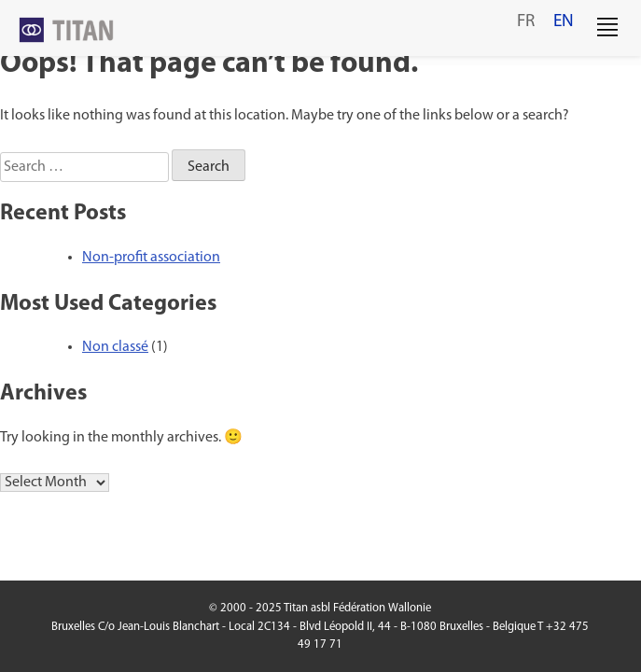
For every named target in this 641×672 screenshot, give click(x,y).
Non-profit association (151, 258)
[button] (607, 28)
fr (526, 22)
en (564, 22)
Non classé (115, 347)
